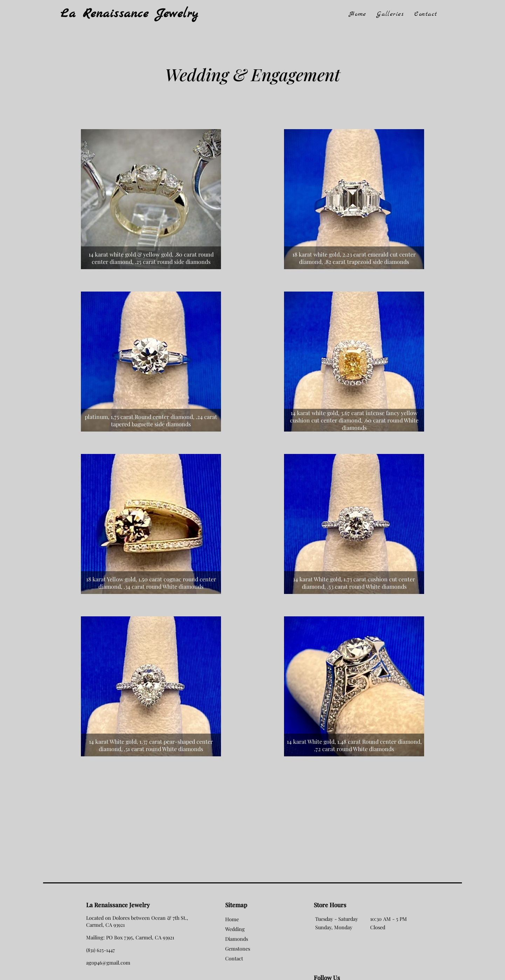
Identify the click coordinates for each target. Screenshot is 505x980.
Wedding (235, 929)
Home (358, 14)
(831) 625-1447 (101, 950)
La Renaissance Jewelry (129, 14)
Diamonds (237, 939)
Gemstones (238, 948)
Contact (426, 14)
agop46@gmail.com (108, 962)
